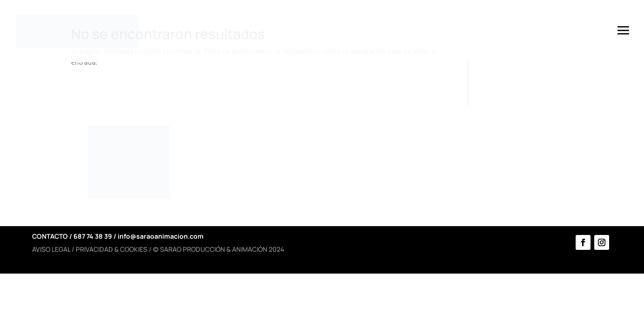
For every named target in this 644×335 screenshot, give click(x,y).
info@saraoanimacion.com (161, 236)
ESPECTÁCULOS (381, 173)
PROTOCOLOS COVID (245, 178)
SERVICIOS (369, 155)
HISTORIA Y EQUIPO (255, 155)
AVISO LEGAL (51, 249)
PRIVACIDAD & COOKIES (112, 249)
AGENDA (491, 155)
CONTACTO (497, 173)
